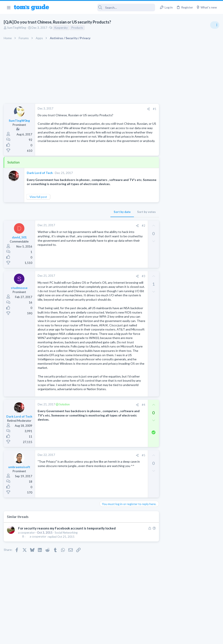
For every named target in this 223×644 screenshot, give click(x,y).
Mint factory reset (180, 326)
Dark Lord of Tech (40, 173)
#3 (133, 276)
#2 (133, 226)
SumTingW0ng (17, 28)
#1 (145, 109)
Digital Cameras (171, 359)
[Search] (105, 8)
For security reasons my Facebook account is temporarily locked (68, 537)
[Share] (138, 109)
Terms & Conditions (153, 638)
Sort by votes (136, 212)
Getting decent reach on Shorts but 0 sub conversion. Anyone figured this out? (190, 393)
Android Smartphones (175, 338)
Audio (165, 266)
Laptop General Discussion (178, 292)
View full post (39, 197)
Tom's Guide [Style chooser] (188, 620)
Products (78, 28)
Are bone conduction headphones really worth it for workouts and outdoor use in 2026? (188, 250)
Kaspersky (62, 28)
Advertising (65, 638)
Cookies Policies (95, 638)
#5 (133, 464)
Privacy (123, 638)
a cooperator (27, 541)
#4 (133, 413)
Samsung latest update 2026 (188, 368)
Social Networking (67, 541)
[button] (9, 7)
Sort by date (112, 212)
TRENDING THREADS (168, 237)
